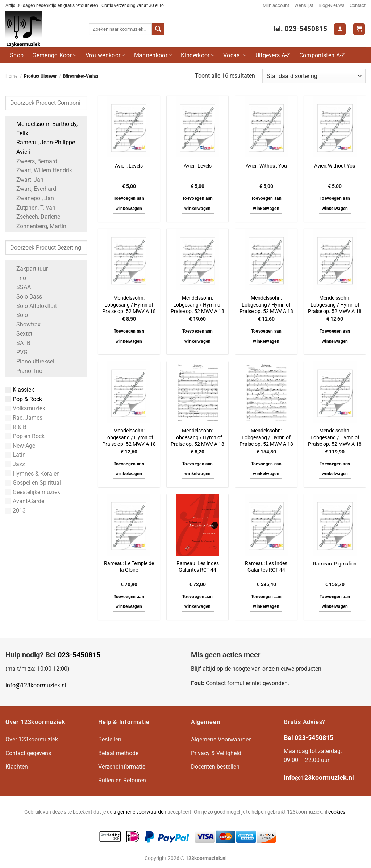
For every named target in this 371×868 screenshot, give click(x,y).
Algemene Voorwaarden (221, 739)
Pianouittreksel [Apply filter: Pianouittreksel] (32, 361)
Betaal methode (118, 753)
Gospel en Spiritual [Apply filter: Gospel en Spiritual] (33, 483)
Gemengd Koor (54, 55)
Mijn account (276, 5)
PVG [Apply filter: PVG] (18, 352)
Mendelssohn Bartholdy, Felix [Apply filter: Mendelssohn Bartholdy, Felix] (43, 129)
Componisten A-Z (322, 55)
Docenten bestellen (215, 767)
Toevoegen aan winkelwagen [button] (129, 203)
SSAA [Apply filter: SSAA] (20, 287)
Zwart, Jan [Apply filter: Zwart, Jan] (26, 180)
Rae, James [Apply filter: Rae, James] (24, 418)
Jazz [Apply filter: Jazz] (15, 464)
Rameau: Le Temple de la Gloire (129, 567)
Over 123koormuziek (32, 739)
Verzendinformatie (122, 767)
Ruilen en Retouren (122, 780)
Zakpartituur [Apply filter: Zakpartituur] (28, 269)
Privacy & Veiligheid (216, 753)
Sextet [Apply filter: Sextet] (21, 334)
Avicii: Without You (266, 166)
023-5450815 (79, 655)
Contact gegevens (28, 753)
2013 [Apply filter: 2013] (16, 511)
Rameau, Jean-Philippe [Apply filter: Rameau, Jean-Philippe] (42, 142)
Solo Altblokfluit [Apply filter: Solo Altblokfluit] (33, 306)
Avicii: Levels (129, 166)
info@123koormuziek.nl (36, 685)
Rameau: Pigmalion (335, 564)
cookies (337, 812)
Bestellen (110, 739)
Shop (17, 55)
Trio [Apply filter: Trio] (18, 278)
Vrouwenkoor (105, 55)
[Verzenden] (158, 29)
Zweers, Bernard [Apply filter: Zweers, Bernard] (33, 161)
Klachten (17, 767)
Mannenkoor (153, 55)
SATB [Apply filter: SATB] (20, 343)
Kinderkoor (198, 55)
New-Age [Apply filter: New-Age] (20, 446)
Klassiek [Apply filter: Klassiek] (20, 390)
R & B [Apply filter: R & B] (16, 427)
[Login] (340, 29)
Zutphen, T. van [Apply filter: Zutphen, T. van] (32, 208)
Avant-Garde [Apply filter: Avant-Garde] (25, 501)
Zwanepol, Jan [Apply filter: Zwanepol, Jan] (32, 198)
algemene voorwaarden (140, 812)
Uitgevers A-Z (273, 55)
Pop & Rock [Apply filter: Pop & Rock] (24, 399)
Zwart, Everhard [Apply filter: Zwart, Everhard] (33, 189)
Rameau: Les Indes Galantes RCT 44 (198, 567)
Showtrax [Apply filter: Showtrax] (25, 324)
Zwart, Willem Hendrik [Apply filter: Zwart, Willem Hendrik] (41, 170)
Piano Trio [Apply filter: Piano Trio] (26, 371)
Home (11, 76)
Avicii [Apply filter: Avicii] (20, 152)
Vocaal (235, 55)
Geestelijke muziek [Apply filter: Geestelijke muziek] (33, 492)
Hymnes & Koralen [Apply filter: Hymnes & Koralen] (33, 474)
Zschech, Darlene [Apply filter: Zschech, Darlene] (35, 217)
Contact (358, 5)
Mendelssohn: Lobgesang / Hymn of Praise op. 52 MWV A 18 (129, 305)
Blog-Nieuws (332, 5)
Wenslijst (304, 5)
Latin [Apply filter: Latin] (16, 455)
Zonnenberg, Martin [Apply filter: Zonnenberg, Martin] (38, 226)
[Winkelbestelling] (314, 76)
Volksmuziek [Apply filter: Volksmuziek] (25, 408)
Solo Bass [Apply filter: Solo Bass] (26, 297)
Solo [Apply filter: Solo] (18, 315)
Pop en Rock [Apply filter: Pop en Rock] (25, 436)
